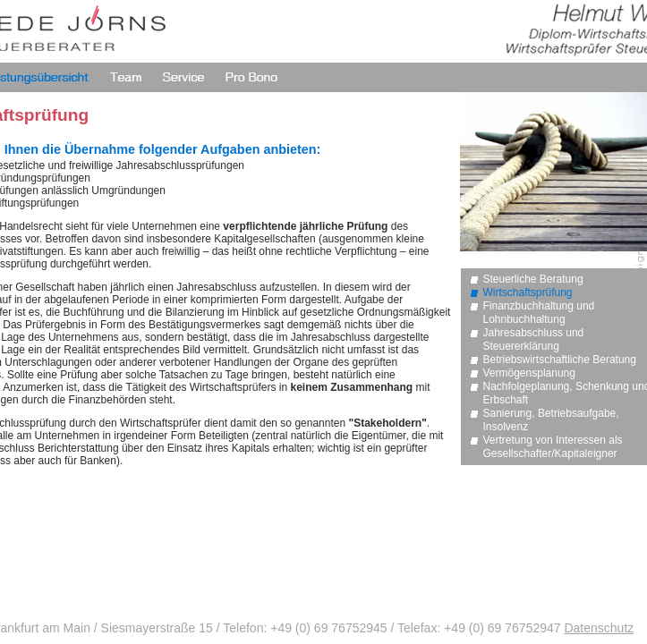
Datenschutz (599, 628)
